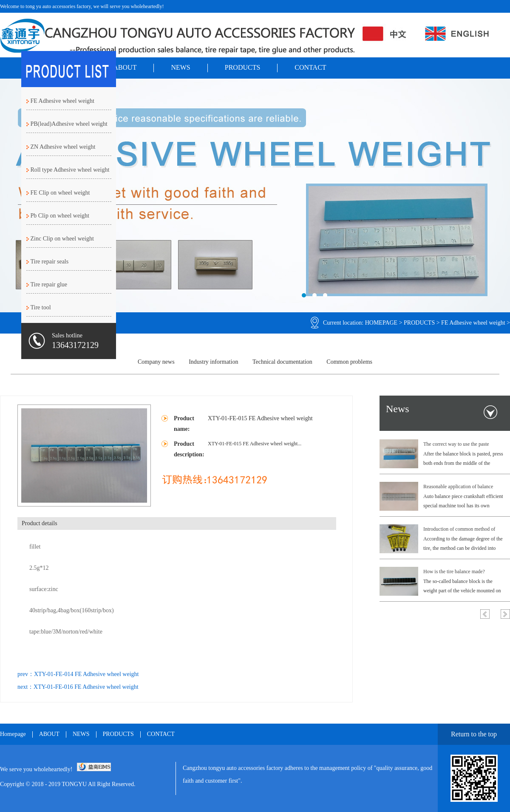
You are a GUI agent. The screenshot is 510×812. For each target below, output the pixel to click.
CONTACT (310, 67)
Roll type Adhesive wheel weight (70, 170)
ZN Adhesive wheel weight (63, 147)
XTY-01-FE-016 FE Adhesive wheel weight (86, 687)
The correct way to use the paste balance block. (456, 445)
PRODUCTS (243, 67)
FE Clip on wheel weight (60, 193)
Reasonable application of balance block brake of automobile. (458, 488)
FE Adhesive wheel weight (473, 323)
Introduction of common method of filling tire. (459, 530)
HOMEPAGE (381, 323)
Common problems (349, 362)
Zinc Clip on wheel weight (62, 239)
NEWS (180, 67)
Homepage (13, 734)
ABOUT (125, 67)
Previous (485, 614)
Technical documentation (282, 362)
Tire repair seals (50, 262)
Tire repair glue (49, 284)
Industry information (213, 362)
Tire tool (41, 307)
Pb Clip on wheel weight (60, 216)
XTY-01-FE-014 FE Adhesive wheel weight (86, 674)
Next (505, 614)
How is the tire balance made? (454, 572)
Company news (156, 362)
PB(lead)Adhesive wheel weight (69, 124)
